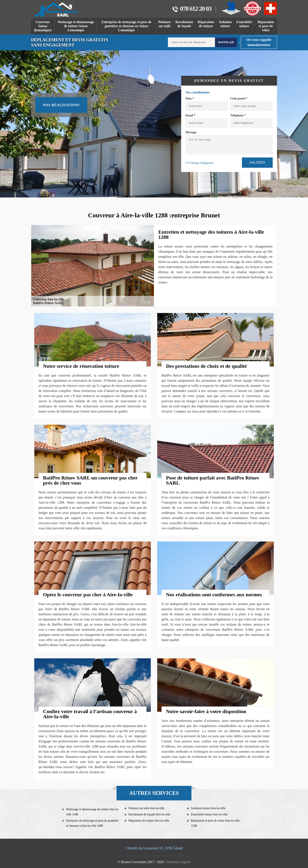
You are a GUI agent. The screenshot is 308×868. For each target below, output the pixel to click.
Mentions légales (179, 862)
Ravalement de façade (184, 24)
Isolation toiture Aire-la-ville (208, 808)
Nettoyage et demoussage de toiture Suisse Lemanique (76, 26)
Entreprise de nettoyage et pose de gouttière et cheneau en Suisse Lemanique (127, 26)
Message (191, 132)
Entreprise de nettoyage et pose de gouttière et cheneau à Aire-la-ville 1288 (92, 823)
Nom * (190, 99)
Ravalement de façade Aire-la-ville (150, 814)
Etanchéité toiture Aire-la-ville (209, 814)
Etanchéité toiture (244, 24)
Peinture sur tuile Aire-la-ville (147, 808)
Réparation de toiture (206, 24)
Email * (190, 115)
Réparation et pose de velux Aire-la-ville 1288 (215, 823)
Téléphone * (238, 115)
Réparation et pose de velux (266, 26)
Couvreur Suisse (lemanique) (43, 26)
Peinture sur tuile (164, 24)
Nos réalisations (61, 105)
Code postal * (239, 99)
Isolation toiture (225, 24)
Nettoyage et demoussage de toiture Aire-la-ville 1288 (93, 812)
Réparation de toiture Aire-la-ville (149, 821)
